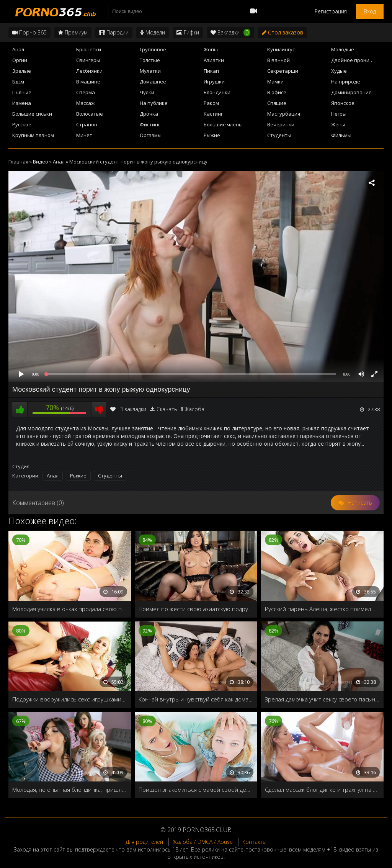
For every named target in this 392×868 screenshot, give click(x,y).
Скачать (167, 409)
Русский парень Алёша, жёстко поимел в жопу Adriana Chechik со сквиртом (322, 609)
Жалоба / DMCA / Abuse (203, 842)
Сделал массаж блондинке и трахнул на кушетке (322, 790)
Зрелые (22, 71)
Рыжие (212, 135)
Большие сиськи (32, 114)
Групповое (153, 49)
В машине (88, 82)
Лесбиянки (89, 71)
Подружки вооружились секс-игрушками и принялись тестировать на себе (70, 699)
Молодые (343, 49)
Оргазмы (151, 135)
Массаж (85, 103)
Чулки (147, 92)
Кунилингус (281, 49)
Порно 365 (29, 32)
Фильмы (341, 135)
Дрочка (149, 114)
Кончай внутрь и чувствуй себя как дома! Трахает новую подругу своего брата (196, 699)
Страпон (87, 124)
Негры (339, 114)
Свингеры (88, 60)
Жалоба (194, 409)
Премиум (73, 32)
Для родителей (144, 842)
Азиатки (214, 60)
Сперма (86, 92)
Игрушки (214, 82)
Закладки (230, 33)
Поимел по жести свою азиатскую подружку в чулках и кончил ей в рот (196, 609)
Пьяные (22, 92)
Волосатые (90, 114)
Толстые (150, 60)
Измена (22, 103)
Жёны (338, 124)
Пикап (211, 71)
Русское (22, 124)
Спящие (277, 103)
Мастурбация (284, 114)
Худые (339, 71)
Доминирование (351, 92)
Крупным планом (33, 135)
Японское (343, 103)
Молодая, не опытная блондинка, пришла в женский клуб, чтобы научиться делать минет (70, 790)
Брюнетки (89, 49)
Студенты (279, 135)
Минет (84, 135)
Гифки (188, 32)
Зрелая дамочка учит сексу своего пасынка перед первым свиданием (322, 699)
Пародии (114, 32)
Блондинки (217, 92)
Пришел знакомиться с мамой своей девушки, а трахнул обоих (196, 790)
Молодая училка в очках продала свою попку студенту (70, 609)
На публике (154, 103)
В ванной (278, 60)
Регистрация (331, 11)
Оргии (20, 60)
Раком (211, 103)
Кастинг (213, 114)
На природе (346, 82)
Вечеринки (281, 124)
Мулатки (150, 71)
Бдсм (18, 82)
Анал (18, 49)
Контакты (254, 842)
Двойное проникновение (357, 60)
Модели (153, 32)
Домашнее (153, 82)
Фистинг (150, 124)
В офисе (277, 92)
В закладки (128, 409)
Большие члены (223, 124)
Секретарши (283, 71)
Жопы (211, 49)
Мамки (275, 82)
